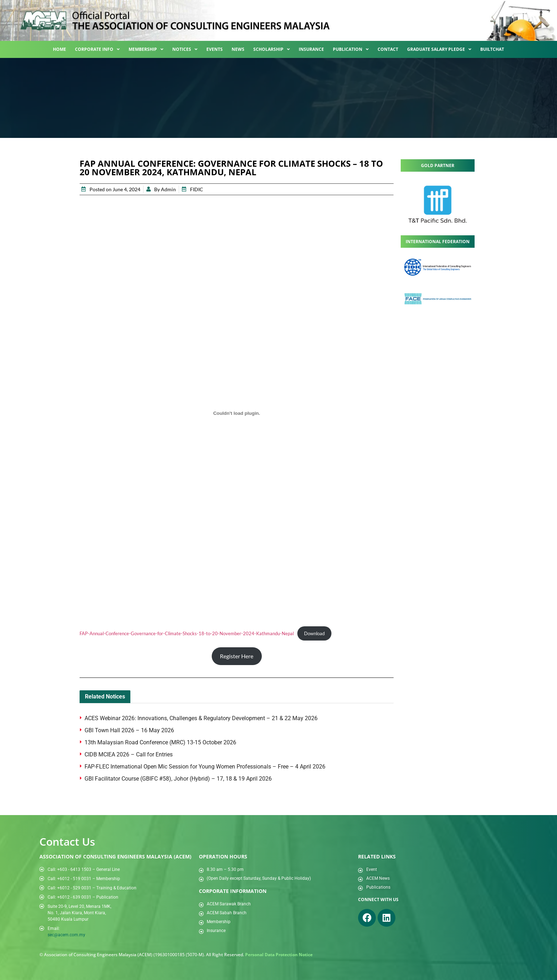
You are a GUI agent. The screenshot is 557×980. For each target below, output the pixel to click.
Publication (351, 49)
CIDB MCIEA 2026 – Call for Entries (129, 754)
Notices (185, 49)
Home (60, 49)
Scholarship (272, 49)
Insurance (311, 49)
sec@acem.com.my (66, 935)
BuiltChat (492, 49)
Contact (388, 49)
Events (215, 49)
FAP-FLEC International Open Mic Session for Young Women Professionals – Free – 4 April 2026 (206, 767)
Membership (146, 49)
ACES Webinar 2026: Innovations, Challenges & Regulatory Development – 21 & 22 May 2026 (201, 718)
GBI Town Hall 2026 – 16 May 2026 (129, 730)
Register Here (237, 656)
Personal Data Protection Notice (279, 955)
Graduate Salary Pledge (439, 49)
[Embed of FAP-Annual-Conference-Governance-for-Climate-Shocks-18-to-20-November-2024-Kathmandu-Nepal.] (237, 413)
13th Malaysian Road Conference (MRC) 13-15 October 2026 (160, 742)
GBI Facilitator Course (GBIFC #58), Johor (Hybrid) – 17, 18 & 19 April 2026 (178, 779)
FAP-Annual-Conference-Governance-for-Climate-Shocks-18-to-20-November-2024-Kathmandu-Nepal (187, 633)
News (238, 49)
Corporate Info (97, 49)
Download (314, 633)
